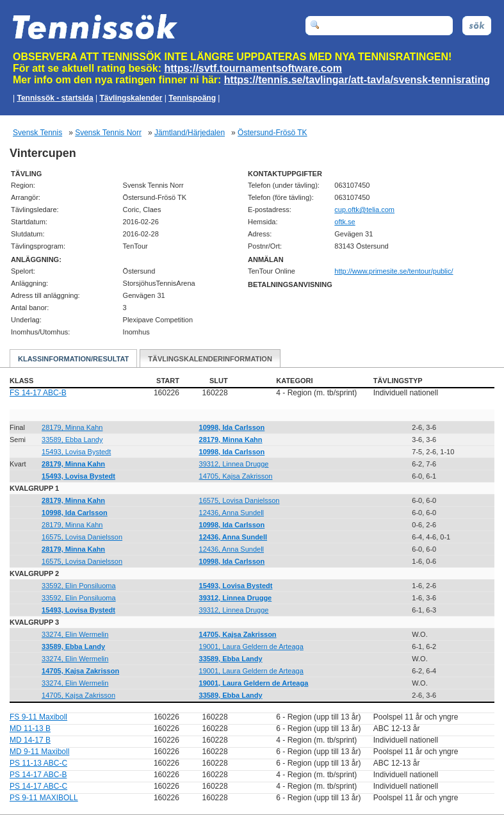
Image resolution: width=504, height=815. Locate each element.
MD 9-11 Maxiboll (39, 752)
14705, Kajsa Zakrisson (236, 476)
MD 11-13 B (30, 729)
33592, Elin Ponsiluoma (79, 586)
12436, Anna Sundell (232, 513)
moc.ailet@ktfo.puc (364, 210)
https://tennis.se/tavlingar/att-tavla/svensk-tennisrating (357, 80)
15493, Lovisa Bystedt (76, 452)
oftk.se (345, 222)
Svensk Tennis (37, 133)
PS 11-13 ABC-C (38, 763)
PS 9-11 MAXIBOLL (44, 798)
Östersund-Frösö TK (272, 133)
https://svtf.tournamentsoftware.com (253, 68)
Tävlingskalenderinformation (210, 359)
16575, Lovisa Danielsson (240, 500)
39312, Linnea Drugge (234, 464)
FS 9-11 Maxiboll (38, 717)
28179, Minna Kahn (72, 427)
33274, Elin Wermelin (75, 634)
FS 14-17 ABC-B (38, 393)
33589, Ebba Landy (72, 440)
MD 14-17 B (30, 740)
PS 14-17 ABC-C (38, 786)
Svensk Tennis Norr (108, 133)
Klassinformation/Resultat (73, 359)
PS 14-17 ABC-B (38, 775)
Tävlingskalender (131, 98)
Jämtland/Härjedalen (190, 133)
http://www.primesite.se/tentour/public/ (394, 271)
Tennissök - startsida (55, 98)
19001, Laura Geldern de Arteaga (251, 646)
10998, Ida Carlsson (232, 427)
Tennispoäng (192, 98)
